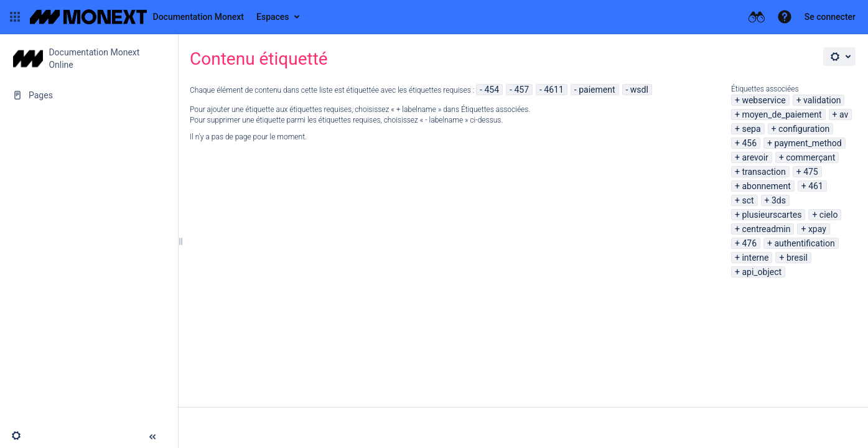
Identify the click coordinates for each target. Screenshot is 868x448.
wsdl (639, 90)
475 (811, 172)
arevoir (755, 157)
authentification (804, 243)
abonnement (766, 186)
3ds (779, 200)
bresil (797, 258)
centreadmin (766, 229)
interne (755, 258)
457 (521, 90)
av (844, 114)
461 (816, 186)
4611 (553, 90)
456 (749, 143)
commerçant (810, 157)
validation (822, 100)
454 (492, 90)
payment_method (808, 143)
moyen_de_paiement (782, 114)
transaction (763, 172)
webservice (763, 100)
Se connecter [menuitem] (830, 17)
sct (748, 200)
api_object (762, 272)
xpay (817, 229)
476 (749, 243)
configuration (804, 129)
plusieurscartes (772, 215)
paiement (597, 90)
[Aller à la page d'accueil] (137, 17)
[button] (15, 17)
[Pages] (89, 95)
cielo (829, 215)
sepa (751, 129)
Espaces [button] (273, 17)
